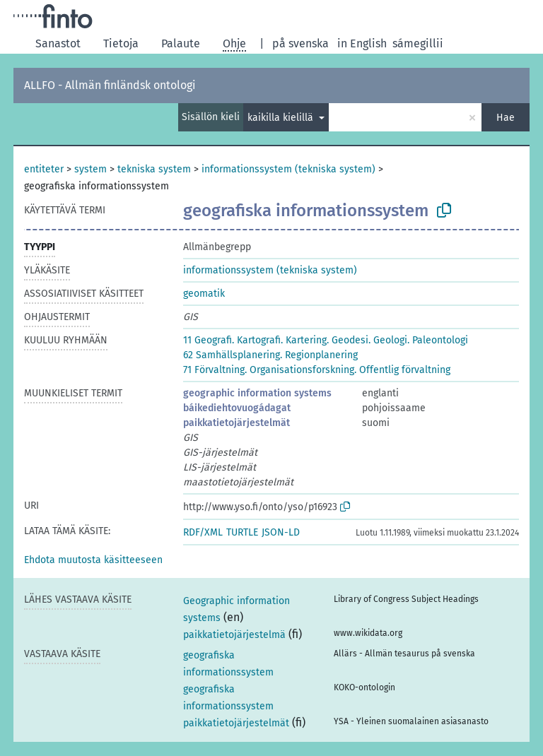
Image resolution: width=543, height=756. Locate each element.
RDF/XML (203, 532)
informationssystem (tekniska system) (288, 169)
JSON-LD (281, 532)
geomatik (204, 294)
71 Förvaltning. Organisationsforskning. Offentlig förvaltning (317, 370)
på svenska (300, 43)
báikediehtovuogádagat (237, 408)
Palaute (181, 43)
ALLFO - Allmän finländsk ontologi (110, 85)
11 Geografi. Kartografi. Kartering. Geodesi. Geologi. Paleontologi (326, 340)
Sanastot (58, 43)
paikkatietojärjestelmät (237, 423)
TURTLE (242, 532)
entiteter (44, 169)
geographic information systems (257, 393)
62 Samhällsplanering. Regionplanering (270, 355)
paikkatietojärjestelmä (234, 635)
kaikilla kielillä (282, 118)
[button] (93, 560)
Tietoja (121, 43)
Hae (506, 118)
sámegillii (418, 43)
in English (362, 43)
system (90, 169)
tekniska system (154, 169)
